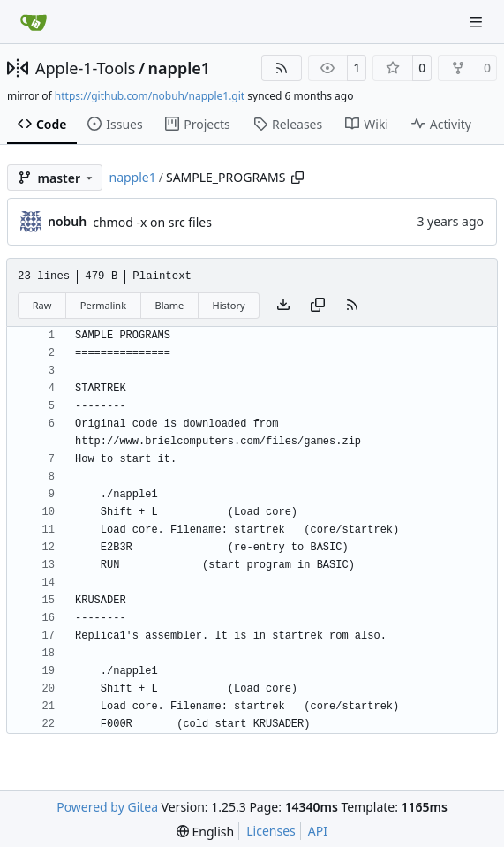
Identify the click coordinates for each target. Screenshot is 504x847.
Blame (169, 305)
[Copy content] (318, 306)
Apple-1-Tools (85, 68)
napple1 (179, 68)
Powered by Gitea (107, 807)
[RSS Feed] (282, 68)
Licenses (271, 831)
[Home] (34, 22)
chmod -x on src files (152, 222)
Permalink (103, 305)
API (318, 831)
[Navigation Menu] (478, 22)
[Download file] (283, 306)
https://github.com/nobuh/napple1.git (150, 96)
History (229, 305)
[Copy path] (297, 178)
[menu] (205, 832)
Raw (42, 305)
